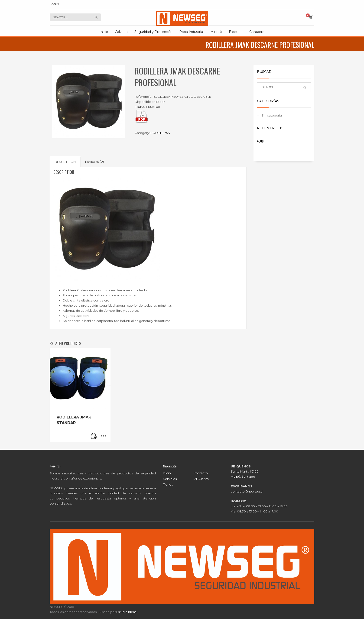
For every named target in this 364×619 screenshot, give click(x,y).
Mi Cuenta (201, 479)
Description (65, 162)
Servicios (170, 479)
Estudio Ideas (126, 612)
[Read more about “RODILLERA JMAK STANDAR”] (94, 436)
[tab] (65, 162)
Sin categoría (272, 115)
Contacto (201, 473)
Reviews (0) (94, 162)
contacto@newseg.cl (247, 491)
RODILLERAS (160, 133)
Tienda (168, 484)
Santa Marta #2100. (245, 471)
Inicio (167, 473)
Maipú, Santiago (243, 476)
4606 (260, 141)
